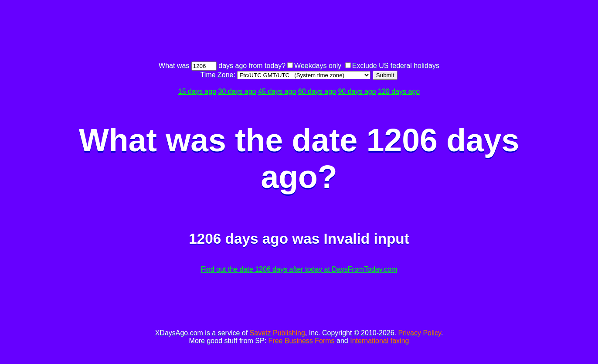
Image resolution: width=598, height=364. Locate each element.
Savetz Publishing (277, 333)
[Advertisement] (299, 32)
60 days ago (317, 91)
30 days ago (237, 91)
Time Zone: (219, 75)
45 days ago (277, 91)
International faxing (379, 341)
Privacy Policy (420, 333)
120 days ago (399, 91)
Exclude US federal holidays (396, 66)
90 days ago (357, 91)
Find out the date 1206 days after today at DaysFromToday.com (299, 269)
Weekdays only (318, 66)
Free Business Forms (302, 341)
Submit (385, 75)
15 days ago (197, 91)
